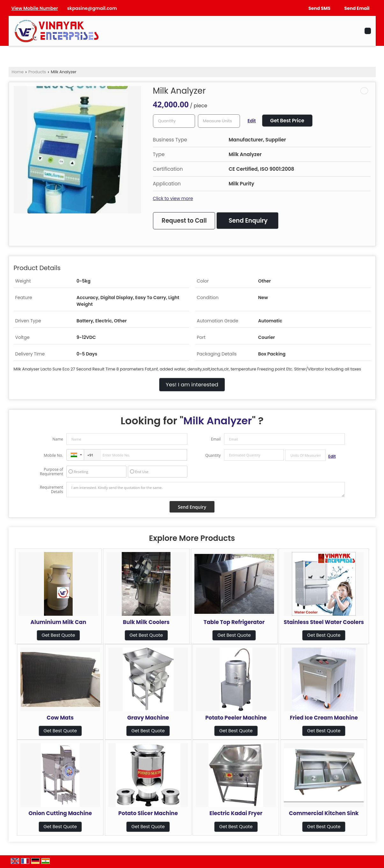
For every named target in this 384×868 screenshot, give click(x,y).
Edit (252, 121)
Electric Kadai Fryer (236, 813)
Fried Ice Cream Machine (324, 718)
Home (18, 72)
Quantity (213, 455)
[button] (35, 8)
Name (58, 439)
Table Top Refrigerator (234, 622)
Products (37, 72)
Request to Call (184, 221)
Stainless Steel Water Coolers (324, 622)
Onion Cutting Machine (60, 813)
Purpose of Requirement (51, 472)
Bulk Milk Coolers (146, 622)
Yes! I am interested (192, 384)
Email (216, 439)
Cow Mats (60, 718)
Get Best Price (287, 121)
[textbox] (219, 121)
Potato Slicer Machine (148, 813)
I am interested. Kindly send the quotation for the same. (206, 490)
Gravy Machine (148, 718)
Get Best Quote (58, 635)
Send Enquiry (248, 221)
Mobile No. (53, 455)
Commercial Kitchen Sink (324, 813)
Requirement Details (51, 490)
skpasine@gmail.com (92, 8)
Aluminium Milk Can (58, 622)
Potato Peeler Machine (236, 718)
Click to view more (173, 198)
